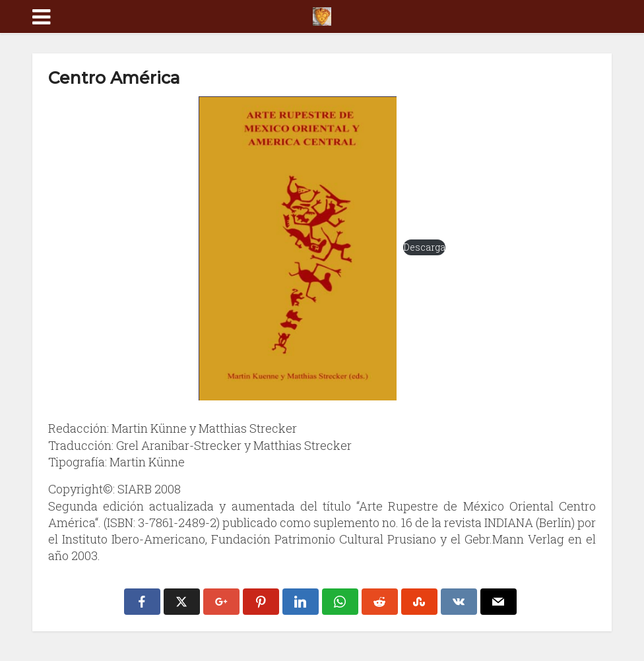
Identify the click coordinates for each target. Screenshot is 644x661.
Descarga (424, 247)
